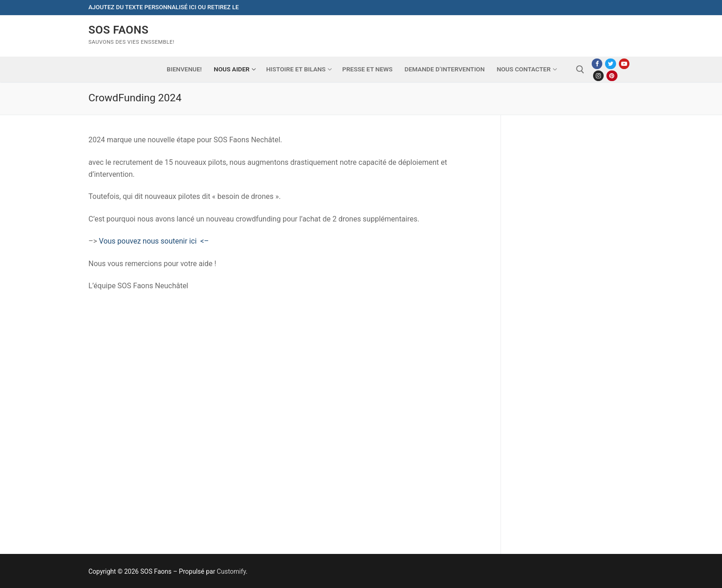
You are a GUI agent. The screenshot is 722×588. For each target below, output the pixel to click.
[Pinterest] (612, 76)
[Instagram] (598, 76)
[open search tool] (580, 70)
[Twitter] (610, 64)
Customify (231, 571)
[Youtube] (624, 64)
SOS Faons (118, 30)
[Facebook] (597, 64)
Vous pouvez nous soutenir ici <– (154, 241)
